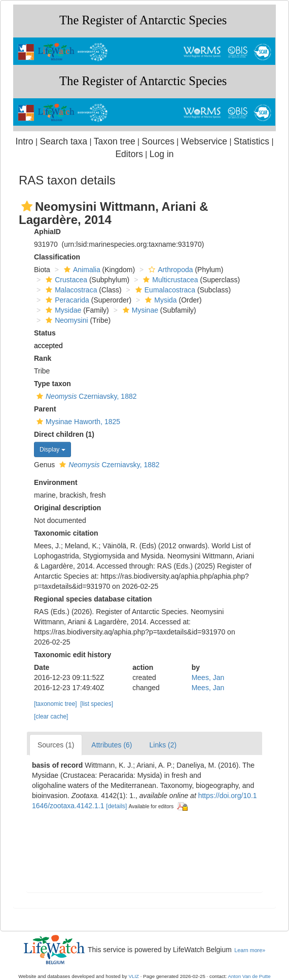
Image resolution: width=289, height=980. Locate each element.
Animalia (81, 270)
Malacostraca (70, 290)
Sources (158, 141)
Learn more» (250, 950)
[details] (116, 806)
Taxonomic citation (66, 533)
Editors (129, 154)
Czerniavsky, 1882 (85, 396)
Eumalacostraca (164, 290)
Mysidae (62, 310)
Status (45, 333)
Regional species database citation (93, 599)
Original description (67, 508)
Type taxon (52, 384)
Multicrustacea (169, 280)
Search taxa (63, 141)
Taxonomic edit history (73, 655)
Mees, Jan (208, 677)
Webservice (204, 141)
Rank (43, 358)
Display (52, 449)
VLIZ (134, 976)
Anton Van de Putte (249, 976)
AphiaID (47, 232)
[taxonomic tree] (56, 704)
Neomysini (65, 320)
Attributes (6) (112, 745)
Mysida (159, 300)
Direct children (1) (64, 434)
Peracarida (66, 300)
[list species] (97, 704)
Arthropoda (169, 270)
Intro (25, 141)
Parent (45, 409)
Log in (162, 154)
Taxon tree (115, 141)
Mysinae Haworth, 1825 (77, 422)
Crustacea (65, 280)
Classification (57, 257)
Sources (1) (56, 745)
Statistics (251, 141)
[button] (27, 206)
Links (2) (163, 745)
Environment (56, 482)
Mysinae (139, 310)
